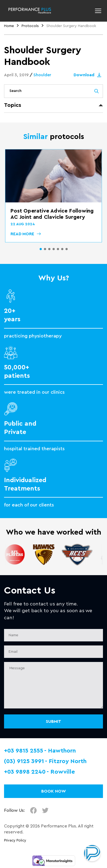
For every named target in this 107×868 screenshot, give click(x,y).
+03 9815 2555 (24, 751)
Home (9, 26)
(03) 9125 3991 (24, 761)
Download (88, 75)
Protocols (30, 26)
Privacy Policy (15, 840)
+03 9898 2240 (25, 772)
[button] (41, 249)
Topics (13, 105)
